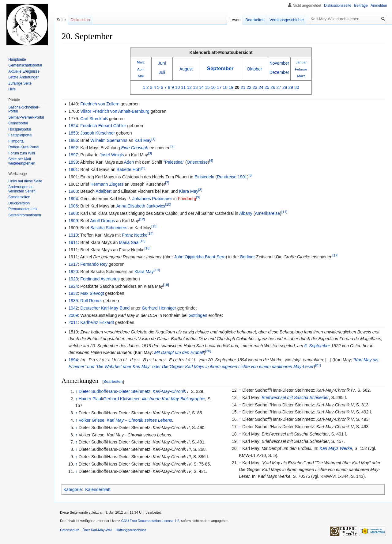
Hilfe (12, 89)
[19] (166, 285)
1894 (73, 360)
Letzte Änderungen (24, 77)
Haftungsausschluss (131, 530)
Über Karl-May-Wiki (97, 530)
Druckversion (19, 203)
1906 (73, 206)
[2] (173, 146)
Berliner (247, 257)
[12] (142, 219)
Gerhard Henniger (159, 308)
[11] (284, 212)
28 (285, 87)
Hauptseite (17, 59)
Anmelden (379, 6)
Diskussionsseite (338, 6)
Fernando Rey (94, 264)
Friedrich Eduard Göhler (103, 126)
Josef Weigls (112, 155)
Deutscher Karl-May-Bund (105, 308)
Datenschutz (70, 530)
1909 (73, 221)
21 (243, 87)
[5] (143, 168)
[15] (142, 241)
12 (190, 87)
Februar (301, 69)
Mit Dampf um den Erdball (179, 352)
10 (178, 87)
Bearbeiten (113, 381)
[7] (167, 183)
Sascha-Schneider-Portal (24, 109)
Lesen (235, 20)
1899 (73, 162)
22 (249, 87)
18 (225, 87)
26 (273, 87)
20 (237, 87)
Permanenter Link (23, 209)
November (279, 63)
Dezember (279, 72)
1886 (73, 140)
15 (207, 87)
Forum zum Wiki (22, 153)
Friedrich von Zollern (100, 104)
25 (267, 87)
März (141, 62)
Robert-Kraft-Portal (24, 147)
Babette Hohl (129, 169)
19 (231, 87)
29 (291, 87)
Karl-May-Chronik (169, 391)
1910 (73, 235)
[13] (154, 226)
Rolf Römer (91, 301)
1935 (73, 301)
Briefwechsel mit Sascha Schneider (295, 398)
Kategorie (73, 489)
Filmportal (16, 141)
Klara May (189, 191)
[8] (200, 190)
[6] (251, 175)
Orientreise (197, 162)
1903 (73, 191)
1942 (73, 308)
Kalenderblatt (98, 489)
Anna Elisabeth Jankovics (141, 206)
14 (201, 87)
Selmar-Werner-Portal (26, 117)
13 (195, 87)
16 (213, 87)
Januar (301, 62)
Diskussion (80, 20)
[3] (150, 153)
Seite (61, 20)
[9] (198, 197)
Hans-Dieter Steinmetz (129, 391)
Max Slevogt (92, 293)
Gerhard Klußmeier (121, 399)
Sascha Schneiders (109, 228)
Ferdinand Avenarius (100, 279)
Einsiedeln (204, 177)
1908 (73, 213)
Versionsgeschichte (287, 20)
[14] (150, 233)
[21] (318, 365)
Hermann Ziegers (107, 184)
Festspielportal (20, 135)
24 (261, 87)
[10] (168, 204)
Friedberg (187, 199)
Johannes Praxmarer (152, 199)
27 (279, 87)
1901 (73, 169)
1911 (73, 242)
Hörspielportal (20, 129)
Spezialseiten (19, 197)
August (186, 69)
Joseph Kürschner (98, 133)
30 (297, 87)
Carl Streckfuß (94, 119)
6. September (317, 346)
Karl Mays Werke (336, 448)
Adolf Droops (102, 221)
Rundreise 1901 (232, 177)
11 (183, 87)
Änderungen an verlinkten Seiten (22, 189)
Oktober (254, 69)
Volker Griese (92, 420)
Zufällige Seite (20, 83)
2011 (73, 322)
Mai (141, 76)
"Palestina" (174, 162)
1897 (73, 155)
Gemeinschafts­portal (25, 65)
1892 (73, 148)
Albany (246, 213)
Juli (162, 72)
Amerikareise (267, 213)
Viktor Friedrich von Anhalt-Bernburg (115, 111)
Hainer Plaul (90, 399)
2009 (73, 315)
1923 (73, 279)
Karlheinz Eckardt (97, 322)
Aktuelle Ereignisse (24, 71)
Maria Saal (129, 242)
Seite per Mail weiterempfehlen (22, 161)
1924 (73, 286)
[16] (147, 248)
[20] (208, 351)
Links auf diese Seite (25, 181)
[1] (153, 139)
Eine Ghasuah (135, 148)
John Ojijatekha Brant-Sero (200, 257)
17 (219, 87)
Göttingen (198, 315)
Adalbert (104, 191)
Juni (162, 63)
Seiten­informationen (25, 215)
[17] (335, 255)
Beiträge (361, 6)
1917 (73, 264)
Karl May (143, 140)
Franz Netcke (135, 235)
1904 (73, 199)
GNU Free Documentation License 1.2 (150, 521)
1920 (73, 272)
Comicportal (18, 123)
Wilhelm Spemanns (109, 140)
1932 (73, 293)
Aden (129, 162)
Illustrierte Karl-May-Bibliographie (174, 399)
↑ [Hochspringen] (76, 391)
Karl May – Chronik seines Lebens (139, 420)
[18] (157, 270)
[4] (211, 161)
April (141, 69)
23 (255, 87)
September (220, 68)
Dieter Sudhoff (92, 391)
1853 (73, 133)
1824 (73, 126)
